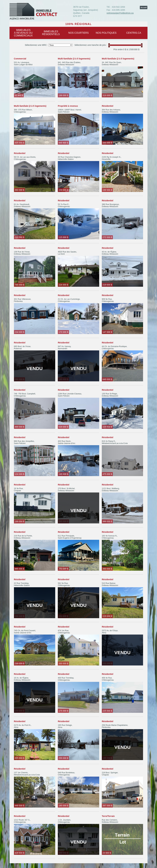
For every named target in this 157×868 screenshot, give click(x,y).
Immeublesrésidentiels (51, 33)
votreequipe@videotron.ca (120, 13)
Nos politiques (106, 33)
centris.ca (134, 33)
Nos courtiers (78, 33)
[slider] (109, 45)
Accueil (144, 8)
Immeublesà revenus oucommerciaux (23, 33)
